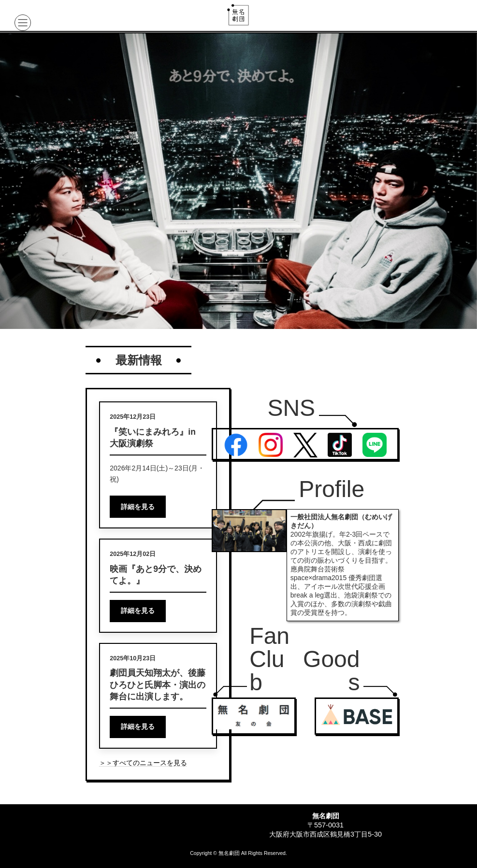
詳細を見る (138, 507)
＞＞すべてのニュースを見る (143, 763)
